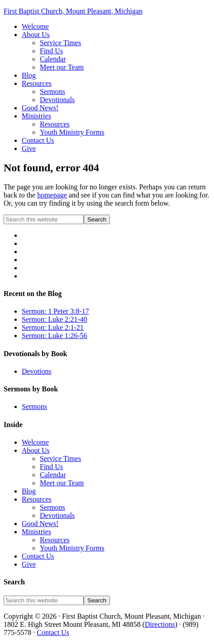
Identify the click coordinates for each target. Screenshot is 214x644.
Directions (160, 624)
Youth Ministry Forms (72, 548)
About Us (36, 450)
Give (29, 564)
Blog (29, 491)
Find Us (51, 467)
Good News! (40, 524)
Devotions (37, 371)
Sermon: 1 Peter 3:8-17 (55, 311)
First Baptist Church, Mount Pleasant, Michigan (73, 11)
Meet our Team (62, 483)
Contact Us (38, 556)
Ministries (36, 532)
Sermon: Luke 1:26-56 (55, 336)
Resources (37, 499)
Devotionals (57, 515)
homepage (52, 195)
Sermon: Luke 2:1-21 (53, 327)
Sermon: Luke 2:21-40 (55, 319)
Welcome (35, 442)
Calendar (53, 475)
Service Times (60, 458)
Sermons (34, 407)
